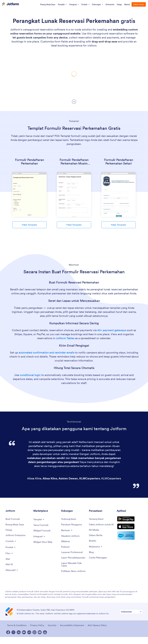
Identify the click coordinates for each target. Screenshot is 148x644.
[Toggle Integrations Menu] (40, 537)
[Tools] (8, 560)
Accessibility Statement (74, 633)
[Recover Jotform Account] (74, 577)
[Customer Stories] (98, 562)
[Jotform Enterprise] (16, 536)
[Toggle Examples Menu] (11, 542)
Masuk (127, 4)
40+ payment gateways (112, 330)
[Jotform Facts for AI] (101, 526)
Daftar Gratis (139, 4)
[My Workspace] (15, 525)
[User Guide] (72, 525)
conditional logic (30, 375)
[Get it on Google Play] (130, 520)
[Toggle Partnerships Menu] (96, 550)
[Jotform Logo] (11, 4)
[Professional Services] (72, 553)
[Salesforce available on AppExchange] (130, 539)
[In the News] (96, 539)
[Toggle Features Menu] (9, 554)
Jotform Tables (65, 338)
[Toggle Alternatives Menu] (12, 571)
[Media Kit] (94, 533)
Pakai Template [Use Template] (29, 225)
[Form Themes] (41, 525)
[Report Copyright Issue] (74, 569)
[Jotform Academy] (71, 537)
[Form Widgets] (42, 531)
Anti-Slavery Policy (100, 633)
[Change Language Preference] (131, 619)
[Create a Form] (13, 519)
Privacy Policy (37, 633)
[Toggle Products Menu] (11, 548)
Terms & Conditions (16, 633)
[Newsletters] (93, 545)
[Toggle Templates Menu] (39, 519)
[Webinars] (66, 542)
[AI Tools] (9, 565)
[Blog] (91, 556)
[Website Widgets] (44, 543)
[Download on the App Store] (130, 529)
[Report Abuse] (74, 560)
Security (53, 633)
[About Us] (97, 519)
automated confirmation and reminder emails (47, 353)
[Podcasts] (66, 548)
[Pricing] (9, 530)
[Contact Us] (69, 519)
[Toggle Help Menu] (67, 531)
